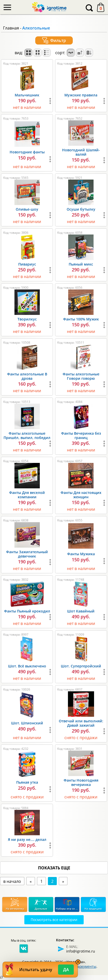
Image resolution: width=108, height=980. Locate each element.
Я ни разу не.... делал (27, 839)
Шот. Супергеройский (81, 666)
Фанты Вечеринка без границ (81, 435)
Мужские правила (81, 95)
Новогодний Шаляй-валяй (81, 152)
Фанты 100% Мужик (81, 319)
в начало (12, 881)
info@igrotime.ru (81, 951)
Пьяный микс (81, 264)
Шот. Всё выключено (27, 666)
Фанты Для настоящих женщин (81, 495)
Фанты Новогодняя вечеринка (81, 782)
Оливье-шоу (27, 209)
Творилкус (27, 319)
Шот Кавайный (81, 611)
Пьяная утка (27, 782)
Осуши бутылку (81, 209)
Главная (11, 28)
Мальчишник (27, 95)
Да (66, 970)
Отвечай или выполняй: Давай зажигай (81, 723)
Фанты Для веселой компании (27, 495)
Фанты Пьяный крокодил (27, 611)
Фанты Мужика (81, 554)
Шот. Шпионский (27, 723)
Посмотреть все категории (54, 920)
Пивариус (27, 264)
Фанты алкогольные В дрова (27, 376)
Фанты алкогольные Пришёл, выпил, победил (27, 435)
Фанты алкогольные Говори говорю (81, 376)
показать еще (54, 868)
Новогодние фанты (27, 152)
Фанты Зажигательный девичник (27, 554)
